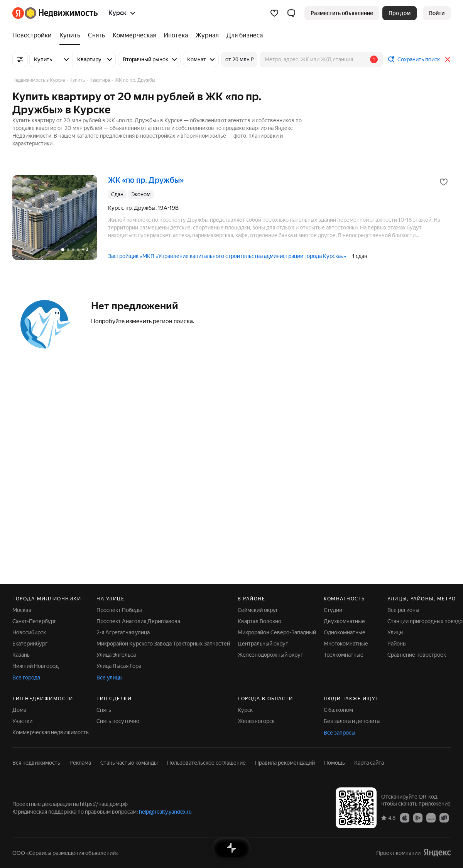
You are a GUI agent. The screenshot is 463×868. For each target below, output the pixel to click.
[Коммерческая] (134, 35)
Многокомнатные (346, 644)
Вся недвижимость (36, 763)
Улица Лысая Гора (119, 666)
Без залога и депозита (352, 721)
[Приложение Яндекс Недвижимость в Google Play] (418, 817)
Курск (245, 710)
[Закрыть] (448, 59)
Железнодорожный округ (270, 655)
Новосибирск (29, 632)
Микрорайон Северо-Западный (277, 632)
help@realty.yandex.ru (165, 812)
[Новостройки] (34, 35)
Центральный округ (263, 644)
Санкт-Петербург (34, 621)
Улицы (395, 632)
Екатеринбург (30, 644)
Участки (22, 721)
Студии (333, 610)
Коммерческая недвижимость (51, 732)
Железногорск (256, 721)
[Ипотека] (176, 35)
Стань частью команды (129, 763)
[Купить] (70, 35)
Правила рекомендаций (285, 763)
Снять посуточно (118, 721)
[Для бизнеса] (243, 35)
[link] (437, 13)
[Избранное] (274, 13)
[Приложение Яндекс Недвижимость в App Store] (405, 817)
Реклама (80, 763)
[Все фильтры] (20, 59)
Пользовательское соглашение (206, 763)
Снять (104, 710)
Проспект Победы (119, 610)
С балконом (338, 710)
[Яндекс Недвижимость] (61, 13)
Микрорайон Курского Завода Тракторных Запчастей (163, 644)
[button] (291, 13)
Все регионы (403, 610)
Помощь (335, 763)
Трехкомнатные (344, 655)
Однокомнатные (345, 632)
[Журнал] (207, 35)
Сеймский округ (258, 610)
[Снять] (96, 35)
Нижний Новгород (35, 666)
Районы (397, 644)
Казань (21, 655)
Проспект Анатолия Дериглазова (138, 621)
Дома (19, 710)
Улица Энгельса (116, 655)
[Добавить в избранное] (444, 182)
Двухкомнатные (344, 621)
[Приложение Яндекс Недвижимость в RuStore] (444, 817)
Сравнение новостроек (417, 655)
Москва (22, 610)
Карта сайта (369, 763)
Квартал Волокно (259, 621)
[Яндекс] (18, 13)
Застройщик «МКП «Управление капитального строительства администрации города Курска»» (227, 256)
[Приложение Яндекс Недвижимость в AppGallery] (431, 817)
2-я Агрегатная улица (123, 632)
